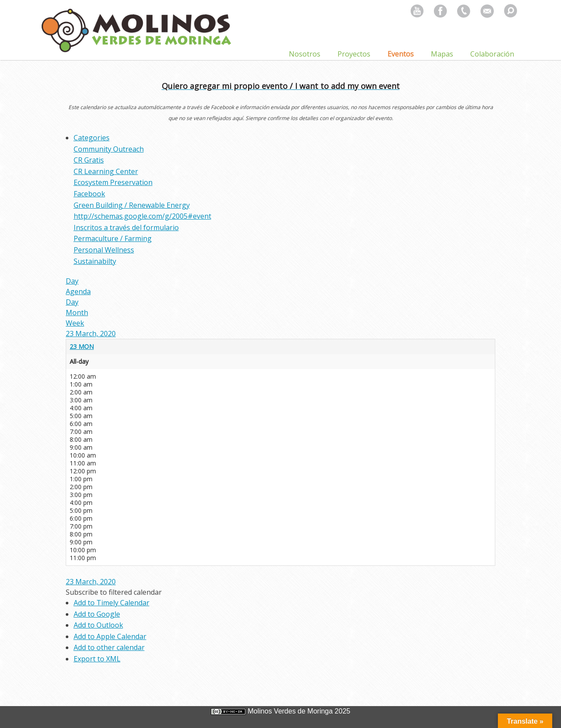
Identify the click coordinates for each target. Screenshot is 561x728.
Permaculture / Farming (113, 238)
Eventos (401, 54)
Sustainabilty (95, 261)
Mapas (442, 54)
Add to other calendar (109, 647)
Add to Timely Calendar (112, 603)
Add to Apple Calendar (110, 636)
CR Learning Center (106, 171)
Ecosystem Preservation (113, 182)
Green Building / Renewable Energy (132, 205)
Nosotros (305, 54)
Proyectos (354, 54)
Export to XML (97, 659)
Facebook (89, 194)
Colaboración (492, 54)
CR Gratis (89, 160)
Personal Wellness (104, 250)
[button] (114, 592)
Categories (92, 138)
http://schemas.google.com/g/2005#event (142, 216)
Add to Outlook (98, 625)
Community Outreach (109, 149)
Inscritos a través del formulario (126, 227)
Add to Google (97, 614)
